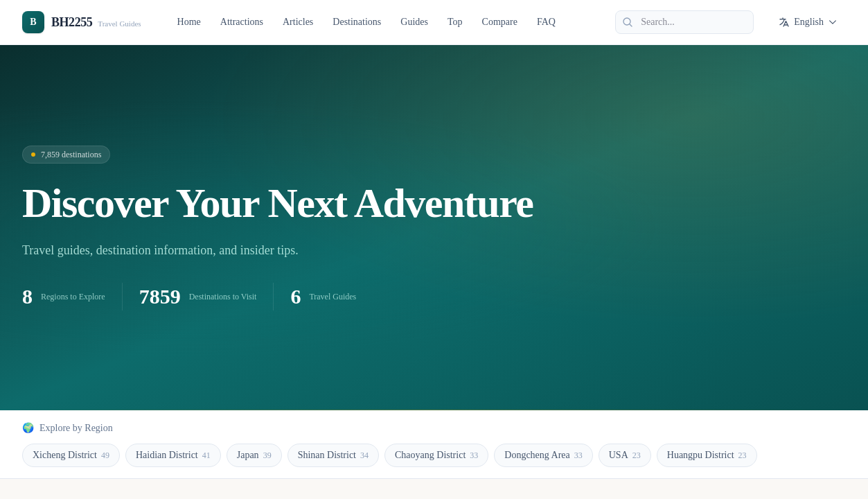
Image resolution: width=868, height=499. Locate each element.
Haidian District (173, 455)
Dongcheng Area (543, 455)
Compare (500, 22)
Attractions (242, 22)
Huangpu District (707, 455)
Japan (254, 455)
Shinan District (333, 455)
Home (189, 22)
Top (455, 22)
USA (625, 455)
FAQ (546, 22)
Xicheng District (71, 455)
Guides (414, 22)
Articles (298, 22)
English (808, 22)
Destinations (357, 22)
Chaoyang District (436, 455)
